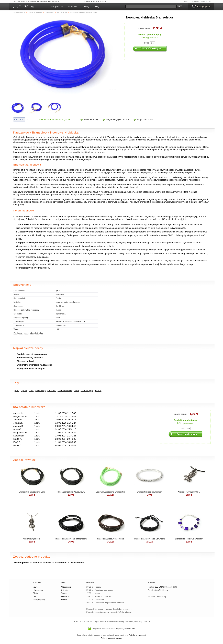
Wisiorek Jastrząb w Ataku (189, 492)
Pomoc (187, 1)
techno (98, 390)
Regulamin (65, 596)
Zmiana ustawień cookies (111, 638)
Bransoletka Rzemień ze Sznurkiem (149, 539)
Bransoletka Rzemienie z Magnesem (71, 539)
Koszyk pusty (204, 7)
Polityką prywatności (137, 635)
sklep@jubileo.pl (161, 590)
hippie (24, 390)
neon (76, 390)
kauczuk (52, 390)
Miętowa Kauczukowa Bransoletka (110, 492)
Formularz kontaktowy (157, 597)
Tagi (34, 596)
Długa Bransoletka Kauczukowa (71, 492)
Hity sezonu (38, 590)
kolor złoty (40, 390)
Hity (97, 7)
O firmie (64, 590)
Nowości (73, 7)
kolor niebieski (65, 390)
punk (31, 390)
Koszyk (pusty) (39, 600)
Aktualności (66, 587)
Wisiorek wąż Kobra (32, 539)
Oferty (86, 7)
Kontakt (196, 1)
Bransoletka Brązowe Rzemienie (110, 539)
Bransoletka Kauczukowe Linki (32, 492)
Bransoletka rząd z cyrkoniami (149, 492)
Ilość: (147, 43)
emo (17, 390)
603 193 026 (160, 587)
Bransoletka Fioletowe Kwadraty (189, 539)
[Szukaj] (151, 7)
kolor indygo (87, 390)
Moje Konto (206, 1)
